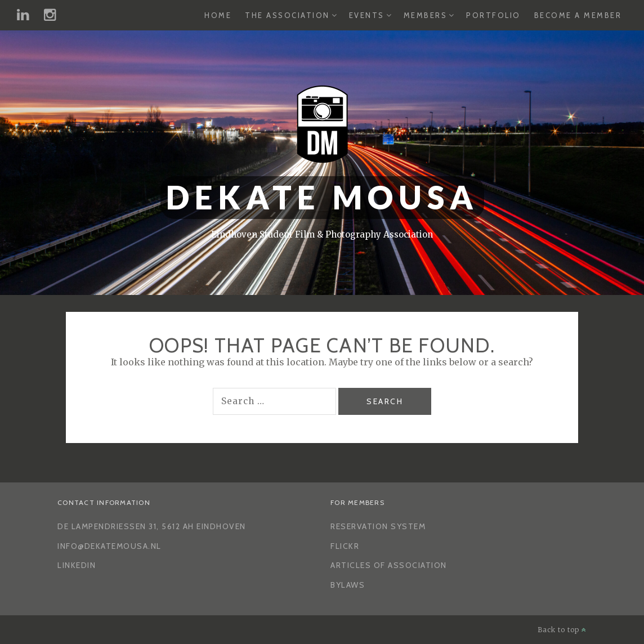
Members (426, 15)
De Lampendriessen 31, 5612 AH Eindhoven (152, 526)
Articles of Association (389, 565)
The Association (287, 15)
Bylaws (348, 585)
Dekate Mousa (322, 197)
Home (218, 15)
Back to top (562, 630)
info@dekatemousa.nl (109, 546)
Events (367, 15)
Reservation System (378, 526)
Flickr (345, 546)
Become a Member (578, 15)
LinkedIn (77, 565)
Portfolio (493, 15)
